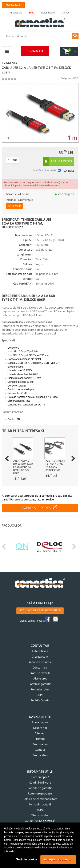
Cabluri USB (10, 63)
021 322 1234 (13, 5)
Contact (40, 750)
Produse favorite (40, 673)
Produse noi (40, 744)
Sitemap (40, 734)
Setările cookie (27, 859)
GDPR (40, 695)
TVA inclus (68, 171)
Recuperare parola (40, 662)
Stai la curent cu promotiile (40, 611)
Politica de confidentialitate (40, 799)
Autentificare (40, 651)
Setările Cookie (40, 701)
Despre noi (40, 728)
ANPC (40, 810)
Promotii (35, 51)
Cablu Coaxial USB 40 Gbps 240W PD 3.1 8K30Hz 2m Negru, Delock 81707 (23, 467)
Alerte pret (40, 679)
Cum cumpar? (40, 777)
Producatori (40, 755)
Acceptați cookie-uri (58, 859)
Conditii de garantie (40, 788)
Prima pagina (40, 723)
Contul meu (40, 668)
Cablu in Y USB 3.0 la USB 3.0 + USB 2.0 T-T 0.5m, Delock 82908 (55, 466)
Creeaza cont (40, 657)
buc (15, 160)
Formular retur (40, 690)
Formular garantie (40, 684)
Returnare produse (40, 794)
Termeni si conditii (40, 805)
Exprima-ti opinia (37, 508)
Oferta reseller (40, 816)
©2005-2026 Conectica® (40, 821)
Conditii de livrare (40, 783)
